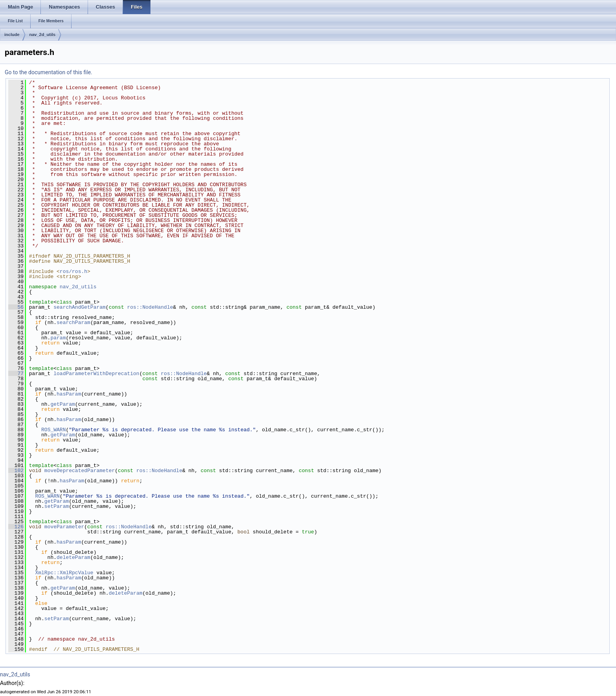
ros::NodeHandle (150, 307)
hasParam (69, 394)
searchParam (73, 322)
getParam (62, 404)
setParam (57, 506)
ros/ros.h (73, 271)
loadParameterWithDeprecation (96, 374)
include (12, 35)
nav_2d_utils (43, 35)
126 (16, 527)
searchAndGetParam (80, 307)
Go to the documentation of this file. (49, 72)
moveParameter (64, 527)
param (58, 338)
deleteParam (73, 557)
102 (16, 471)
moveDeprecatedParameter (80, 471)
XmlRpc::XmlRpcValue (64, 573)
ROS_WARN (53, 430)
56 (16, 307)
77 (16, 374)
